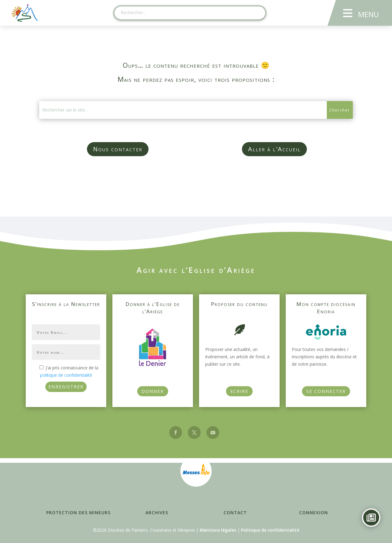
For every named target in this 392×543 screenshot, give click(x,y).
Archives (157, 513)
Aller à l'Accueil (274, 149)
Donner (153, 391)
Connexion (314, 513)
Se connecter (326, 391)
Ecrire (239, 391)
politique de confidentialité (66, 375)
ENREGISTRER (66, 387)
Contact (235, 513)
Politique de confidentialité (270, 530)
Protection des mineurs (78, 513)
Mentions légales (218, 530)
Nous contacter (118, 149)
